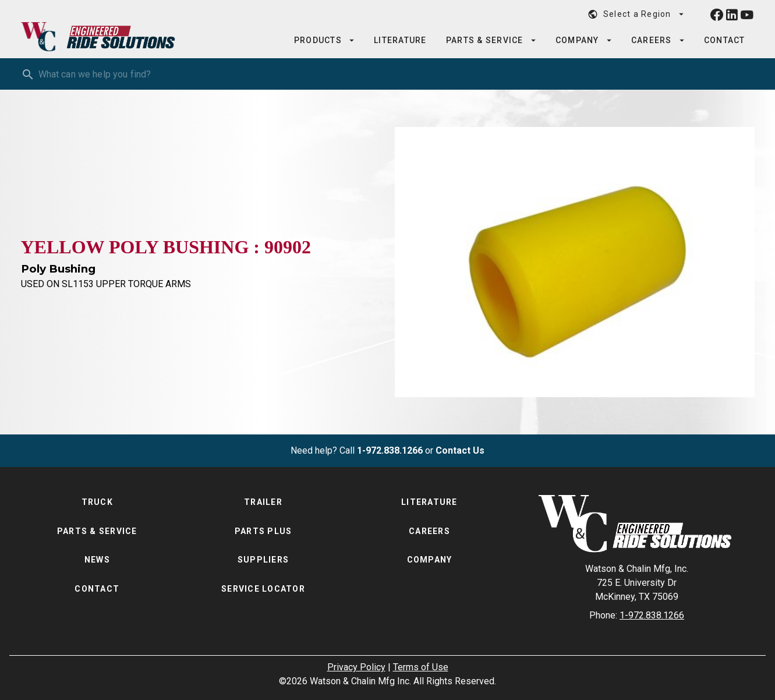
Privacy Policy (356, 667)
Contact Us (460, 450)
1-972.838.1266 (390, 450)
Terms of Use (421, 667)
